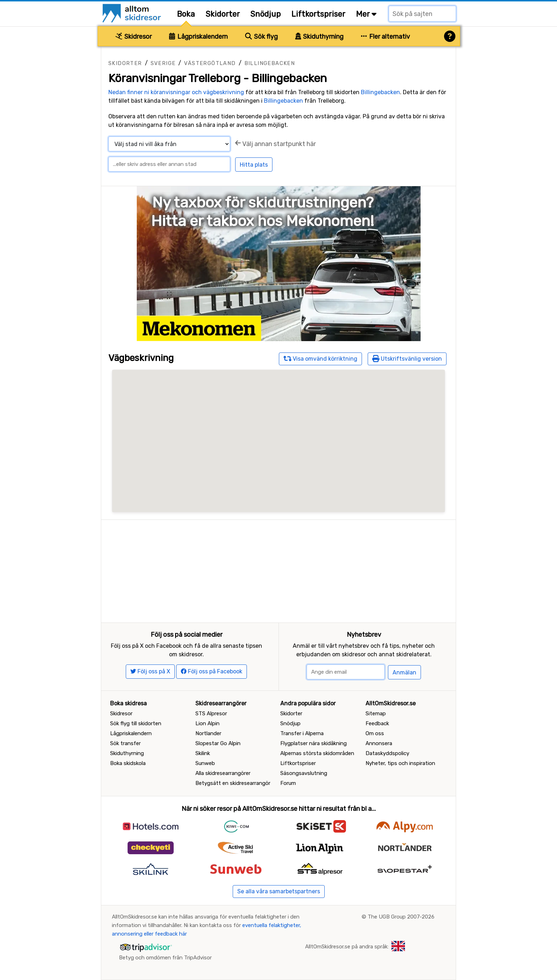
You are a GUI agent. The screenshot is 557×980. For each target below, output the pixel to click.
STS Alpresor (211, 714)
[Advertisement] (278, 570)
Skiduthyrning (320, 37)
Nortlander (208, 733)
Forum (288, 783)
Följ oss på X (150, 671)
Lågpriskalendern (198, 37)
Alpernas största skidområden (317, 753)
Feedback (377, 723)
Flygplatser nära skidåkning (313, 743)
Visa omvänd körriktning (321, 359)
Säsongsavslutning (304, 773)
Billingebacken (270, 63)
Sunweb (205, 763)
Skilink (203, 753)
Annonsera (379, 743)
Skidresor (134, 37)
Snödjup (266, 14)
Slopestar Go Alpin (218, 743)
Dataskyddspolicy (387, 753)
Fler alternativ (385, 37)
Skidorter (223, 14)
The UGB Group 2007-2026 (401, 917)
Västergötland (210, 63)
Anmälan (404, 672)
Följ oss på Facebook (212, 671)
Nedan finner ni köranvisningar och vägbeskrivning (176, 92)
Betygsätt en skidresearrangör (233, 783)
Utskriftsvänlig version (407, 359)
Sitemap (376, 714)
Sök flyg (261, 37)
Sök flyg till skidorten (136, 723)
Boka (186, 14)
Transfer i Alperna (302, 733)
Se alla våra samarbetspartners (279, 891)
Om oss (375, 733)
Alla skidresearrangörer (223, 773)
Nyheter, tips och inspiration (400, 763)
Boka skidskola (128, 763)
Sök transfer (125, 743)
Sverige (163, 63)
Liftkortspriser (318, 14)
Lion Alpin (207, 723)
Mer (366, 14)
